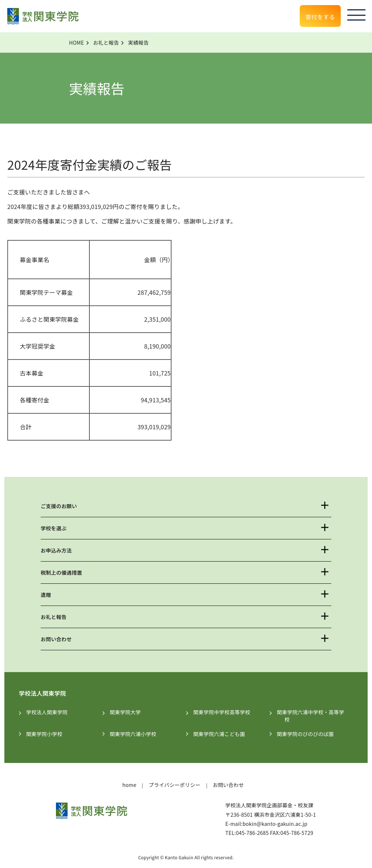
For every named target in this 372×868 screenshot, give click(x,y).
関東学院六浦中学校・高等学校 (314, 716)
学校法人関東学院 (51, 712)
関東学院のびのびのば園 (309, 734)
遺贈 (46, 595)
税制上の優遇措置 (61, 572)
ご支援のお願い (59, 506)
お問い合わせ (56, 639)
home (130, 785)
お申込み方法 (56, 550)
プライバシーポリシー (174, 785)
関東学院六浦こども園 (223, 734)
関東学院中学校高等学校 (226, 712)
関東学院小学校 (48, 734)
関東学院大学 (129, 712)
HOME (76, 43)
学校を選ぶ (54, 528)
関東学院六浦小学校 (137, 734)
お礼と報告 (106, 43)
